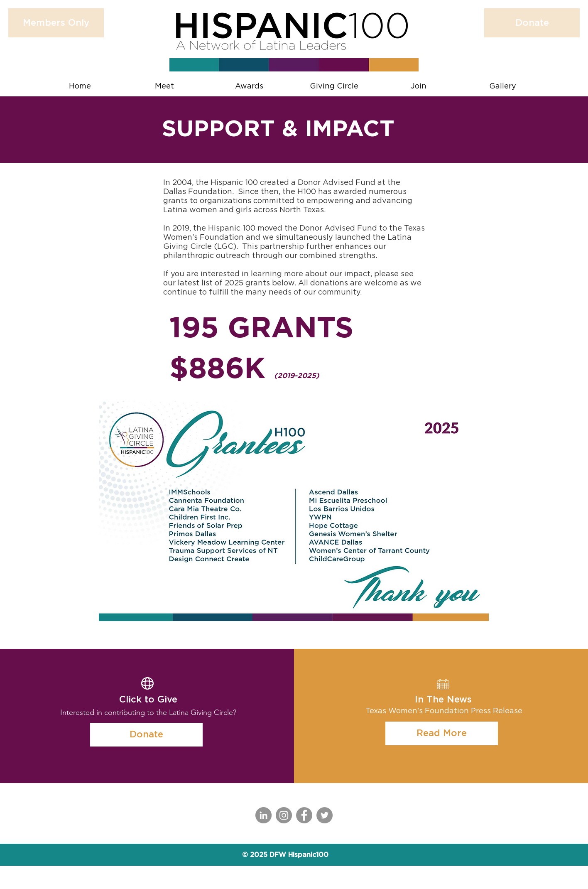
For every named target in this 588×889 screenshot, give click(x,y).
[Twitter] (325, 815)
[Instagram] (284, 815)
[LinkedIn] (263, 815)
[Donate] (146, 735)
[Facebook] (304, 815)
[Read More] (442, 733)
